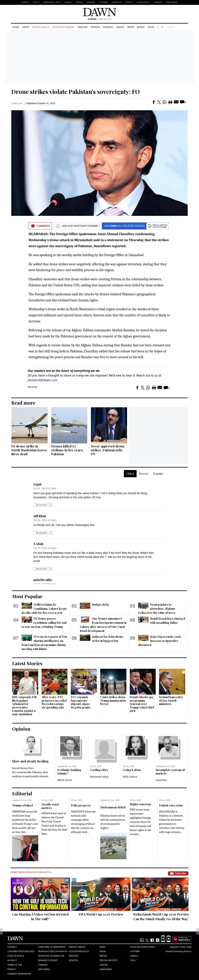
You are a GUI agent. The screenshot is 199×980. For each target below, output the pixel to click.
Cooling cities (99, 770)
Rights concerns (140, 804)
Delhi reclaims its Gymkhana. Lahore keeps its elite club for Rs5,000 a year (44, 609)
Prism (131, 27)
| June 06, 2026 (99, 19)
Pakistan (83, 27)
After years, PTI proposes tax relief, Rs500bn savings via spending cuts (54, 702)
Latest (26, 27)
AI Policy (12, 960)
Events (129, 2)
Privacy (12, 969)
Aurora (91, 2)
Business (108, 27)
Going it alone (132, 770)
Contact (12, 947)
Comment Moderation (19, 974)
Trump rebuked (22, 805)
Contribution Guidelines (21, 951)
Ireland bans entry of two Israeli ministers (171, 700)
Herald (79, 2)
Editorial (22, 793)
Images (68, 2)
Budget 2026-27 (41, 27)
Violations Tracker (64, 27)
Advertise (117, 2)
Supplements (143, 2)
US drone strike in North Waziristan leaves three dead (29, 450)
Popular (158, 474)
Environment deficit (113, 807)
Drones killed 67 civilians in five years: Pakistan (67, 450)
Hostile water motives (50, 806)
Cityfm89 (135, 951)
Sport (151, 27)
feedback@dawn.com (42, 380)
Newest (144, 474)
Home (16, 27)
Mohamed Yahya (99, 777)
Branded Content (48, 960)
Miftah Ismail (65, 780)
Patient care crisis (171, 805)
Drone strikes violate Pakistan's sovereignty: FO (76, 92)
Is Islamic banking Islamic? (69, 772)
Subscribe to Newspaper (52, 947)
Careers (158, 2)
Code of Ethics (16, 956)
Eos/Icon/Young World (143, 947)
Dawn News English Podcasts (31, 872)
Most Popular (27, 596)
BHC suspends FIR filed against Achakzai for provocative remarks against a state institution (24, 706)
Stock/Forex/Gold (79, 951)
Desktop (74, 960)
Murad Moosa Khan (23, 768)
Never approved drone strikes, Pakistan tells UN (108, 450)
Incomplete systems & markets (170, 772)
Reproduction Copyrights (53, 951)
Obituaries (171, 2)
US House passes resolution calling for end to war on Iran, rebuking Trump (44, 623)
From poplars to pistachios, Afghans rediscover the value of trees (157, 609)
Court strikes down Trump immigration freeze (113, 700)
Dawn (102, 947)
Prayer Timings (77, 947)
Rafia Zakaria (130, 777)
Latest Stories (27, 663)
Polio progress (81, 805)
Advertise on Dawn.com (51, 956)
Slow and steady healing (30, 761)
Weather (74, 956)
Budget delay (101, 605)
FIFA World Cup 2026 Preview (101, 914)
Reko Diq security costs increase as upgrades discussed (160, 641)
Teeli (133, 960)
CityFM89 (103, 2)
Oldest (130, 474)
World (141, 27)
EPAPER (25, 2)
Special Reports (109, 960)
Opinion (95, 27)
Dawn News (106, 969)
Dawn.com (17, 103)
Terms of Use (15, 965)
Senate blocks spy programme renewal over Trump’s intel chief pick (142, 704)
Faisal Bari (161, 780)
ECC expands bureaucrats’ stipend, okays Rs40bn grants (81, 702)
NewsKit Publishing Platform (179, 951)
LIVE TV (36, 2)
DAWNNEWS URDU (52, 2)
